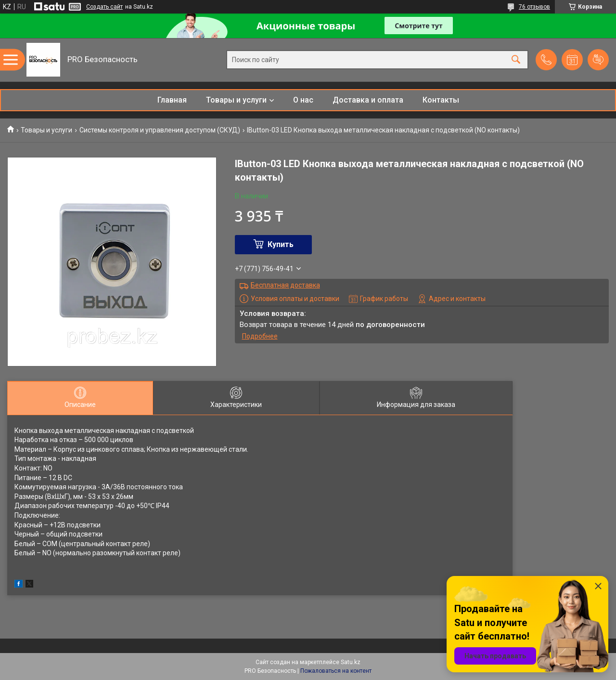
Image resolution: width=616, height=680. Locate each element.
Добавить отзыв (598, 60)
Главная (172, 100)
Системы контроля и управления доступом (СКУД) (160, 130)
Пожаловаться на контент (336, 671)
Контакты (441, 100)
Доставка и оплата (368, 100)
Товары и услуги (236, 100)
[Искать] (516, 60)
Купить (281, 244)
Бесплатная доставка (285, 285)
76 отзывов (534, 7)
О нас (303, 100)
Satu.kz (351, 662)
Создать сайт (104, 7)
